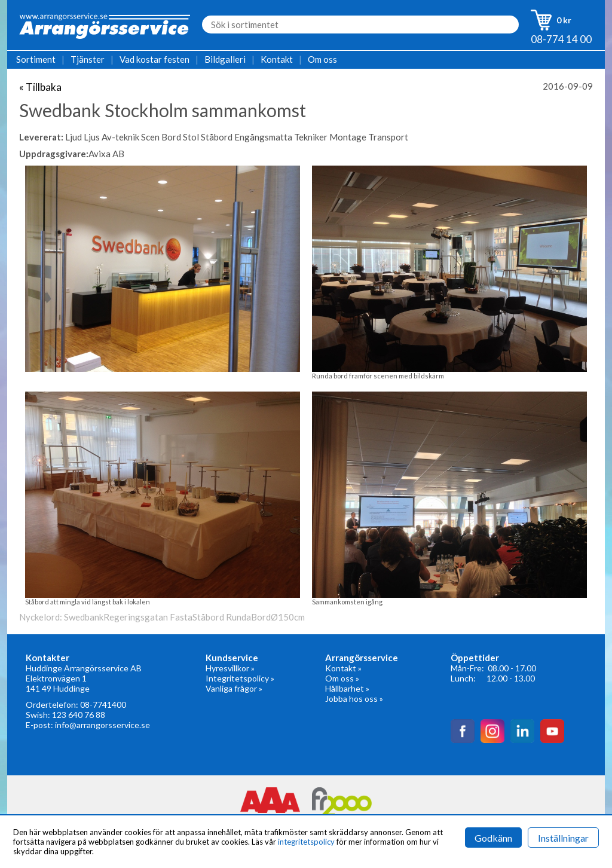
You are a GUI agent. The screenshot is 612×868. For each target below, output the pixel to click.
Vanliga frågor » (234, 688)
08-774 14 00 (561, 39)
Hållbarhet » (347, 688)
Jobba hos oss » (354, 699)
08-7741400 (103, 705)
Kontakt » (343, 668)
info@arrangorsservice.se (102, 725)
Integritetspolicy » (240, 678)
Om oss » (342, 678)
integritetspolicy (306, 842)
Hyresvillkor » (230, 668)
